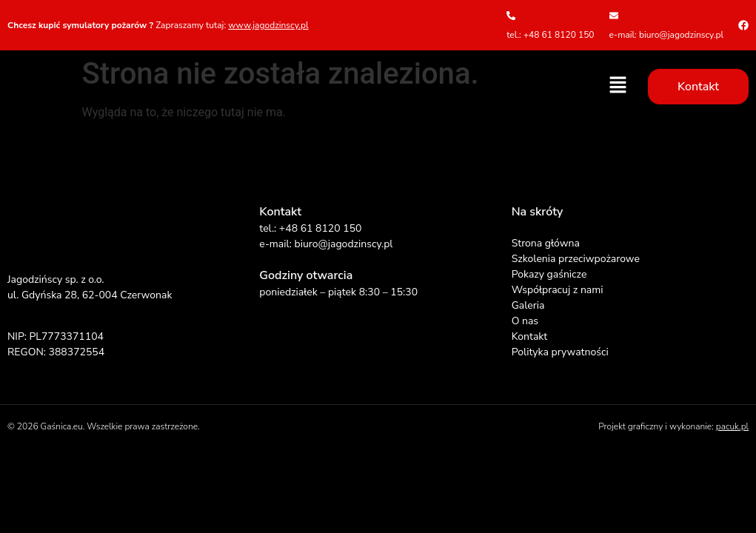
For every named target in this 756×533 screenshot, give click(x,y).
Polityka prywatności (560, 352)
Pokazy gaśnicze (549, 274)
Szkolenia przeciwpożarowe (576, 259)
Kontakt (529, 336)
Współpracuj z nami (558, 290)
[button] (618, 86)
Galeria (528, 305)
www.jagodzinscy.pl (268, 25)
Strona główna (546, 243)
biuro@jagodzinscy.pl (343, 244)
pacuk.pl (732, 426)
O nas (525, 321)
